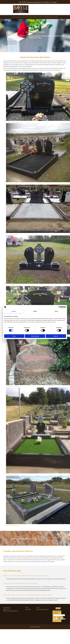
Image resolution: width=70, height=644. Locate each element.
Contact (56, 17)
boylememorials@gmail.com (42, 609)
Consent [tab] (14, 311)
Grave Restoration (40, 17)
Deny (14, 336)
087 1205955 (22, 2)
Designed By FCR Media (35, 627)
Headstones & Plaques (20, 17)
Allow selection (35, 336)
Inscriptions (47, 17)
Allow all (56, 336)
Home (13, 17)
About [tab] (56, 311)
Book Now (52, 17)
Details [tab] (35, 311)
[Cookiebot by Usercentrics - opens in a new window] (60, 307)
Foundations (27, 17)
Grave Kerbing (33, 17)
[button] (10, 43)
